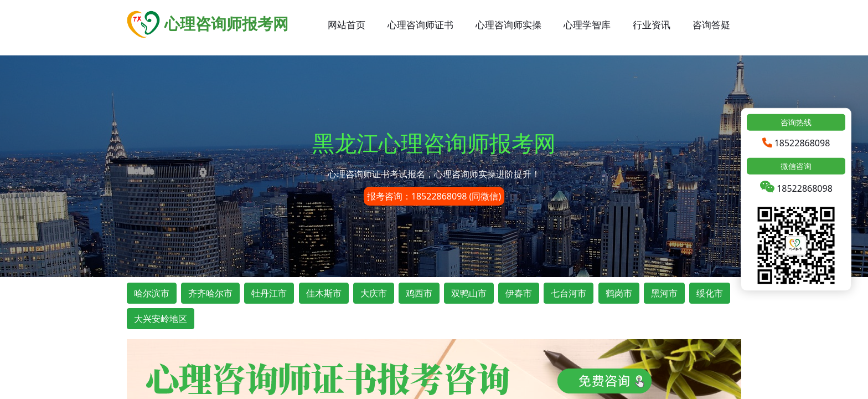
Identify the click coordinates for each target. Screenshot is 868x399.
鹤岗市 (619, 293)
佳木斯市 (324, 293)
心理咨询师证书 (420, 25)
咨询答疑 (711, 25)
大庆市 (374, 293)
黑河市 (664, 293)
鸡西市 (419, 293)
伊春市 (519, 293)
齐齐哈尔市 (210, 293)
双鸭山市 (469, 293)
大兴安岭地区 (161, 319)
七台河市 (569, 293)
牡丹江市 (269, 293)
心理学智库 (587, 25)
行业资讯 (652, 25)
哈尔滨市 (152, 293)
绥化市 (710, 293)
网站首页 (347, 25)
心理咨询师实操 (508, 25)
